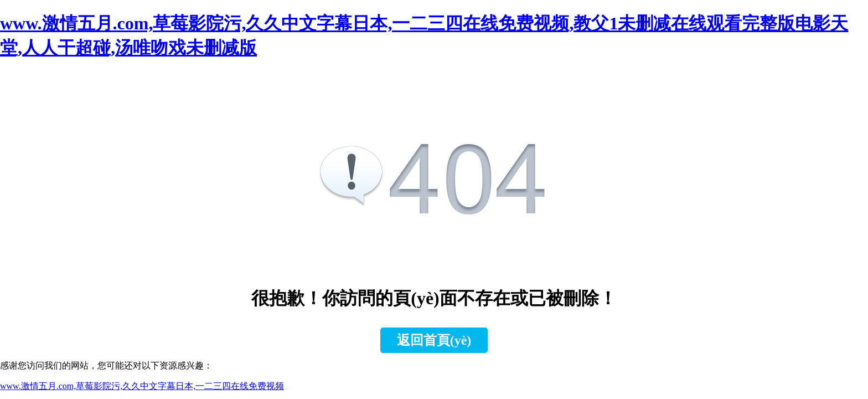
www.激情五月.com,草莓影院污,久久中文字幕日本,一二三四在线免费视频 (142, 386)
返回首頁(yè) (434, 340)
